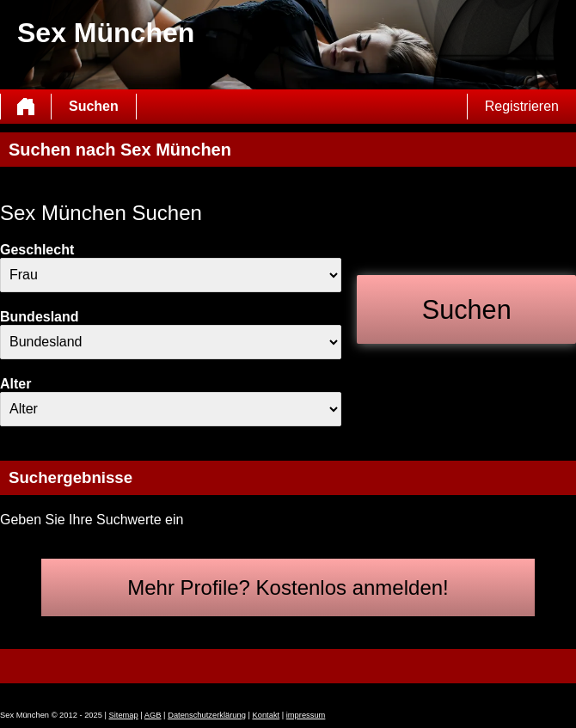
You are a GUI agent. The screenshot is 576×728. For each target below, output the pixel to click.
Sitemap (124, 715)
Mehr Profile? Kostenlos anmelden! (288, 587)
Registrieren (522, 106)
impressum (306, 715)
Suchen (94, 106)
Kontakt (267, 715)
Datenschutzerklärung (207, 715)
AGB (153, 715)
